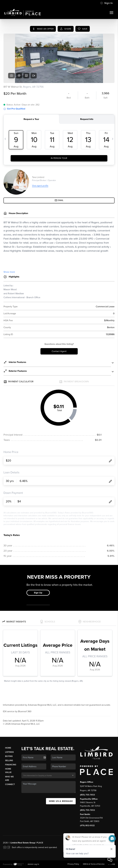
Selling (9, 760)
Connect (10, 784)
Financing (11, 765)
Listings (9, 752)
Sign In (106, 3)
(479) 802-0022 (87, 825)
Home (8, 748)
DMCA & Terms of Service (94, 864)
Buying (9, 756)
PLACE (40, 843)
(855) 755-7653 (87, 795)
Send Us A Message (61, 801)
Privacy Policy (73, 864)
